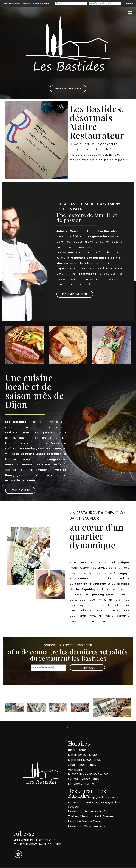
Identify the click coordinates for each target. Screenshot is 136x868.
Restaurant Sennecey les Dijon (89, 811)
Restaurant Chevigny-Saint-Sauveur (93, 798)
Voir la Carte (20, 490)
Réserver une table (88, 170)
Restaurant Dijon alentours (87, 826)
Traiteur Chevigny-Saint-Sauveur (91, 816)
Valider (129, 3)
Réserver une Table (68, 88)
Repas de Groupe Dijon (84, 821)
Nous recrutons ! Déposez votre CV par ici (26, 3)
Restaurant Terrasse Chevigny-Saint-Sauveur (94, 805)
